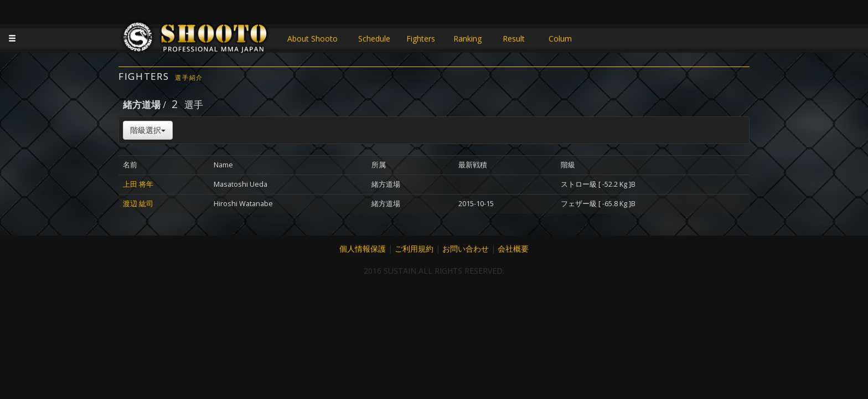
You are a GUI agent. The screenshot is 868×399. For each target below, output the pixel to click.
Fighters (421, 39)
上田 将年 (138, 184)
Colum (560, 39)
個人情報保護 (363, 249)
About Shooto (312, 39)
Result (514, 39)
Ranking (467, 39)
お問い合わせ (466, 249)
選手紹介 (189, 77)
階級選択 (148, 130)
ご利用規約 (414, 249)
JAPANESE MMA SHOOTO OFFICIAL (196, 40)
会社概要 (513, 249)
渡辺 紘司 (138, 204)
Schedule (374, 39)
